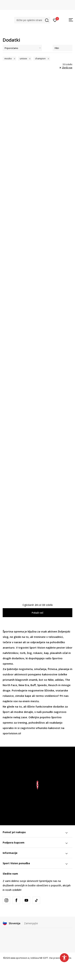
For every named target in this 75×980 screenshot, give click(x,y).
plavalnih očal (59, 653)
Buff (33, 685)
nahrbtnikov (11, 653)
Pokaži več (37, 613)
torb (23, 653)
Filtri (63, 48)
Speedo (42, 685)
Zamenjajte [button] (31, 923)
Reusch (53, 685)
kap (46, 653)
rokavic (38, 653)
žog (29, 653)
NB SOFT (44, 958)
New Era (24, 685)
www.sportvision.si (20, 958)
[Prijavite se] (55, 20)
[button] (32, 20)
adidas (59, 680)
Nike (51, 680)
